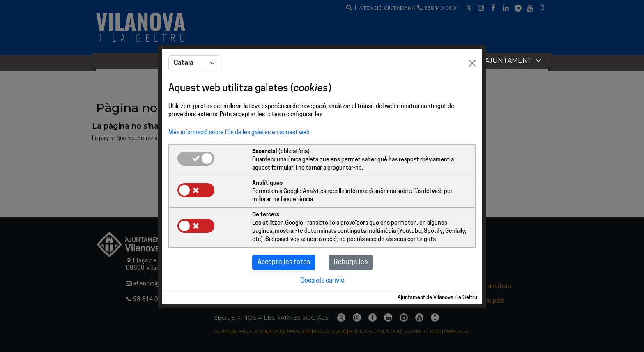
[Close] (472, 63)
